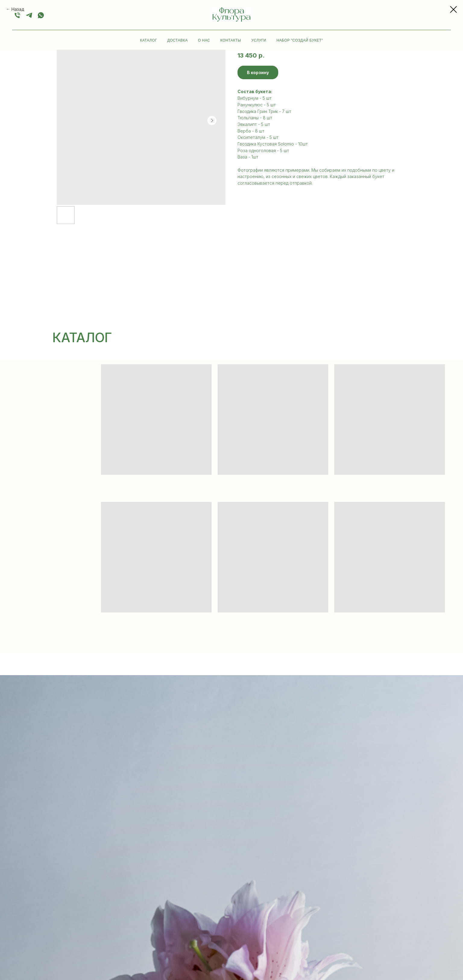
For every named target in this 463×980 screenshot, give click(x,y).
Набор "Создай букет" (300, 40)
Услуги (259, 40)
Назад (18, 9)
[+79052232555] (29, 15)
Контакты (231, 40)
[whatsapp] (41, 15)
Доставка (178, 40)
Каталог (149, 40)
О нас (204, 40)
